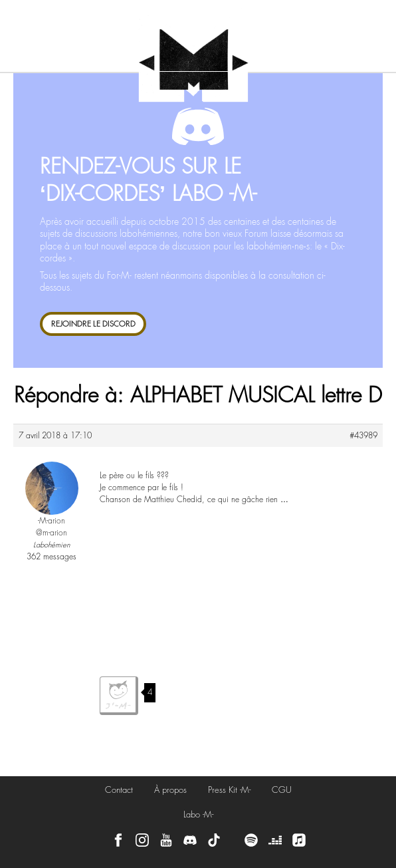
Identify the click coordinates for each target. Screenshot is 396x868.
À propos (170, 790)
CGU (282, 790)
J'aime (119, 696)
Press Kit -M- (229, 790)
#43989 (363, 436)
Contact (119, 790)
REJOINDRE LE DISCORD (93, 324)
